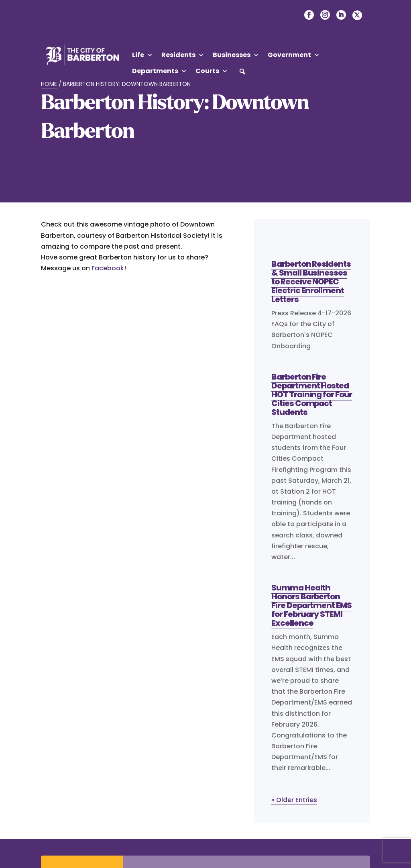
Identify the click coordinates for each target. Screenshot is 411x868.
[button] (242, 71)
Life (142, 55)
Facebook (108, 268)
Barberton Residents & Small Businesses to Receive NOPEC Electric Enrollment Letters (311, 282)
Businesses (236, 55)
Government (294, 55)
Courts (212, 71)
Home (49, 84)
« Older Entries (294, 800)
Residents (183, 55)
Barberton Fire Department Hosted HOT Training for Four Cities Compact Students (312, 394)
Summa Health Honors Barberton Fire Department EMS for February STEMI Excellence (311, 605)
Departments (160, 71)
